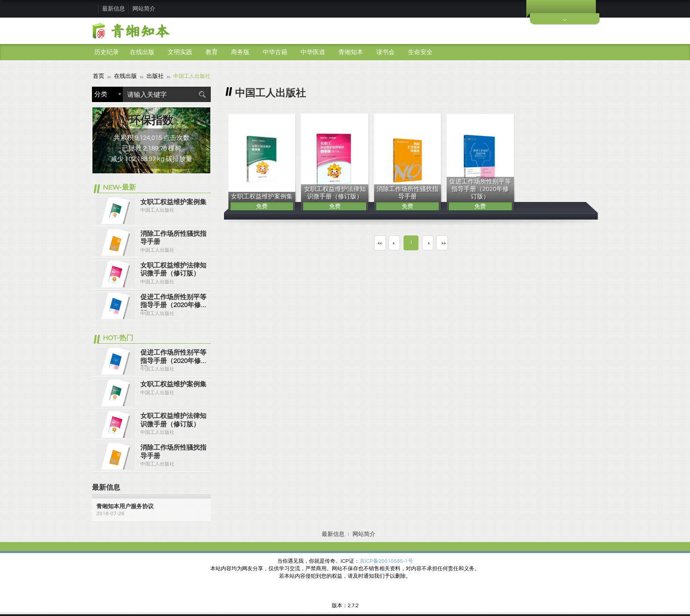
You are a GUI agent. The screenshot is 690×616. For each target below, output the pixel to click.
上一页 (387, 242)
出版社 (152, 76)
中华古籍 (275, 52)
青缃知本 (351, 52)
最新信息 (114, 9)
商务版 (240, 52)
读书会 (385, 52)
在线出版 (142, 52)
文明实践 (180, 52)
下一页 (435, 242)
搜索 (202, 94)
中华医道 (313, 52)
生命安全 (420, 52)
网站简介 (144, 9)
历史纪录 (106, 52)
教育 (212, 52)
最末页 (467, 242)
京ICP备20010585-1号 (386, 561)
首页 (98, 76)
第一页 (355, 242)
